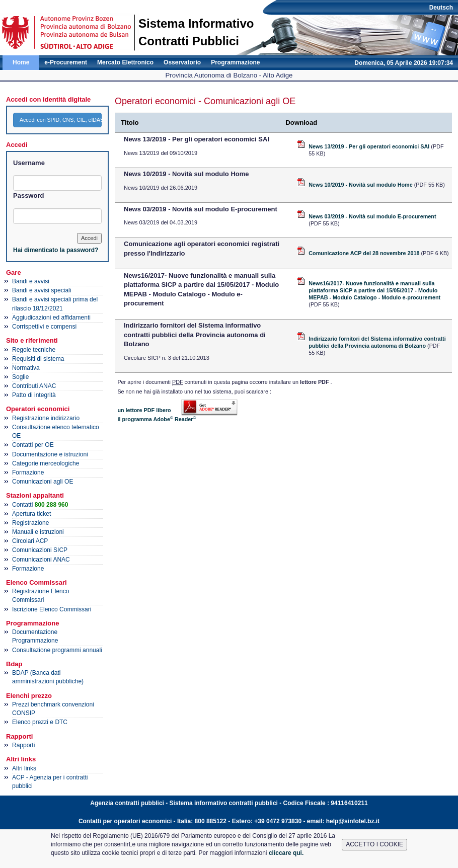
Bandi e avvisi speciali (42, 290)
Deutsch (441, 8)
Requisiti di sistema (38, 359)
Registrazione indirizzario (46, 418)
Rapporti (23, 745)
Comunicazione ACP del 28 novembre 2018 (365, 253)
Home (21, 62)
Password (28, 195)
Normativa (26, 368)
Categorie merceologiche (46, 463)
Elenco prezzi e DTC (40, 722)
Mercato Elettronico (125, 62)
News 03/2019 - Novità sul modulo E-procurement (372, 216)
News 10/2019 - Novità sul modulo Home (361, 185)
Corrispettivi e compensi (44, 327)
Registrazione (30, 523)
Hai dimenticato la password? (56, 250)
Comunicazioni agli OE (43, 482)
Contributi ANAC (34, 386)
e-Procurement (66, 62)
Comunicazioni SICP (40, 550)
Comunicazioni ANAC (41, 560)
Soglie (20, 377)
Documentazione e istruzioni (50, 454)
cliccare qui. (286, 853)
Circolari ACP (30, 541)
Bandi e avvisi (31, 281)
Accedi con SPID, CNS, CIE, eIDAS (61, 120)
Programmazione (235, 62)
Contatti (40, 505)
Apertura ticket (31, 514)
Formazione (28, 472)
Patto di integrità (34, 395)
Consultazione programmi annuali (57, 650)
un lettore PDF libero (144, 410)
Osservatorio (182, 62)
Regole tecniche (34, 350)
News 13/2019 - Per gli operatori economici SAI (370, 146)
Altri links (24, 768)
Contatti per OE (33, 445)
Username (29, 163)
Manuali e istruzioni (38, 532)
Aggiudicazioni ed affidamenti (51, 318)
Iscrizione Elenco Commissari (52, 609)
